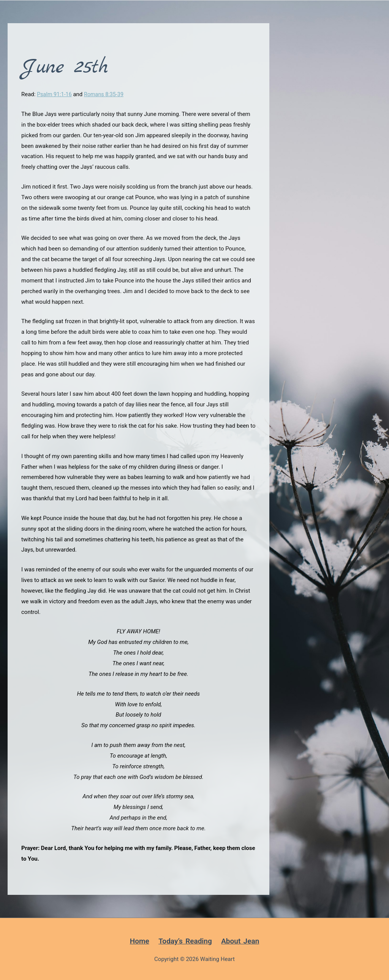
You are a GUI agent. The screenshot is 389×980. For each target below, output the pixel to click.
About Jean (240, 941)
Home (140, 941)
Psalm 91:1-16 (55, 94)
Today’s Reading (185, 941)
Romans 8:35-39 (106, 94)
